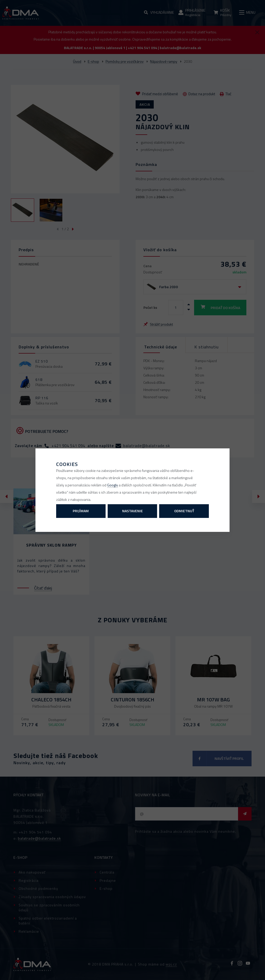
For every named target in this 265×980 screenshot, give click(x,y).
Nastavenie (132, 511)
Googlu (113, 485)
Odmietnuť (184, 511)
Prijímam (81, 511)
